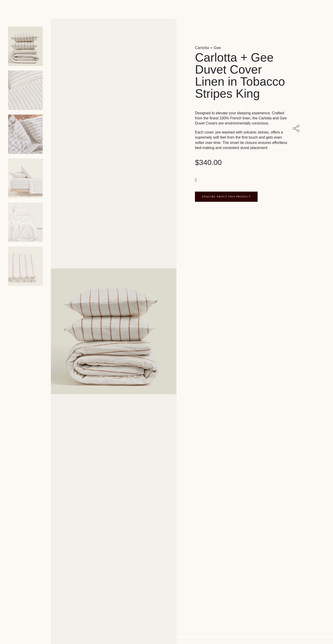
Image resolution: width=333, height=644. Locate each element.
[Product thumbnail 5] (25, 266)
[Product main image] (25, 46)
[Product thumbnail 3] (25, 178)
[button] (196, 180)
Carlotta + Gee (208, 48)
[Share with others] (297, 129)
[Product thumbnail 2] (25, 134)
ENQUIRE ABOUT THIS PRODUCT (226, 196)
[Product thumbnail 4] (25, 222)
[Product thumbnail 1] (25, 90)
